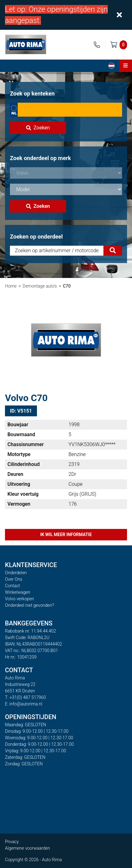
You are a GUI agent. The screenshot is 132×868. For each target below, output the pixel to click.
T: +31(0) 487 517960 (25, 697)
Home (11, 286)
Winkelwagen (18, 592)
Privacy (12, 842)
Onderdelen (16, 573)
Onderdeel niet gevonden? (30, 605)
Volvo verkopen (19, 599)
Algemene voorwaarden (27, 848)
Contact (12, 586)
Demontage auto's (40, 286)
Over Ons (14, 579)
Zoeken (38, 128)
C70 (67, 286)
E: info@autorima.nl (24, 704)
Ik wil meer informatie (66, 535)
